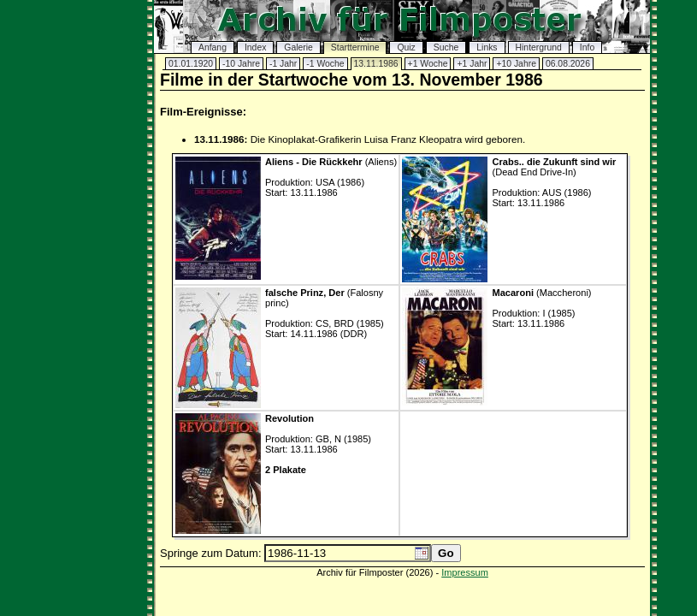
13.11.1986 (376, 64)
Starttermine (355, 47)
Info (587, 47)
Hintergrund (539, 47)
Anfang (213, 47)
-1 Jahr (283, 64)
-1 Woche (325, 64)
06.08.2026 (568, 64)
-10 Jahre (241, 64)
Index (255, 47)
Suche (446, 47)
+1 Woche (428, 64)
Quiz (406, 47)
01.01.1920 (191, 64)
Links (487, 47)
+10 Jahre (516, 64)
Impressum (465, 572)
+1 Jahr (472, 64)
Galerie (298, 47)
